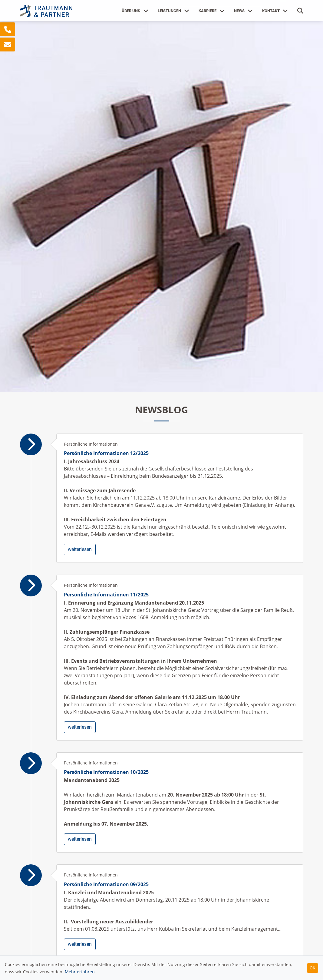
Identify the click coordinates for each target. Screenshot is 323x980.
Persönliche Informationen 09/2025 (106, 884)
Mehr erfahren (80, 972)
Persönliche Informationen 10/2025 (106, 772)
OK (313, 968)
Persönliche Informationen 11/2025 (106, 595)
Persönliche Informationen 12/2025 (106, 453)
